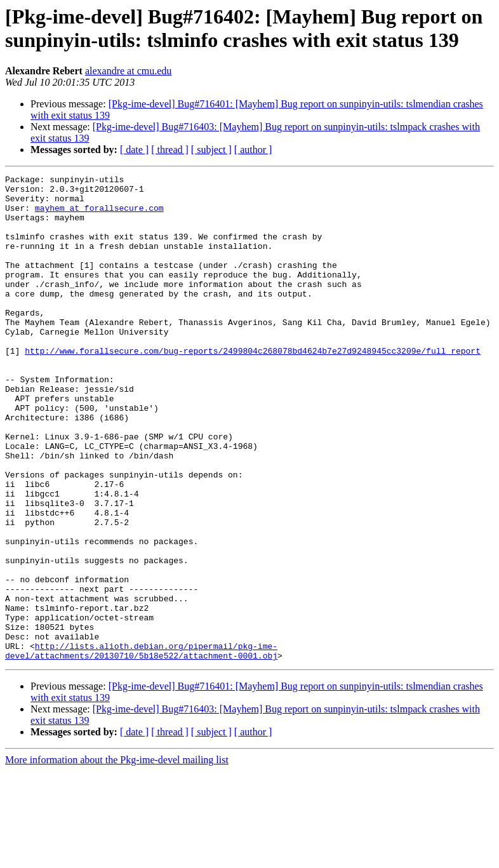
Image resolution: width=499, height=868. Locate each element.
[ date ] (134, 150)
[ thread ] (170, 150)
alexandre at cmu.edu (128, 71)
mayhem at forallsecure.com (99, 215)
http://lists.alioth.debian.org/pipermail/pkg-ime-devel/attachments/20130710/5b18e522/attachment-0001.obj (141, 747)
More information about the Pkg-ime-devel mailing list (117, 857)
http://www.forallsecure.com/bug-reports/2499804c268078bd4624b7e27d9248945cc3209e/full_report (253, 387)
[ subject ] (211, 150)
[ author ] (253, 150)
